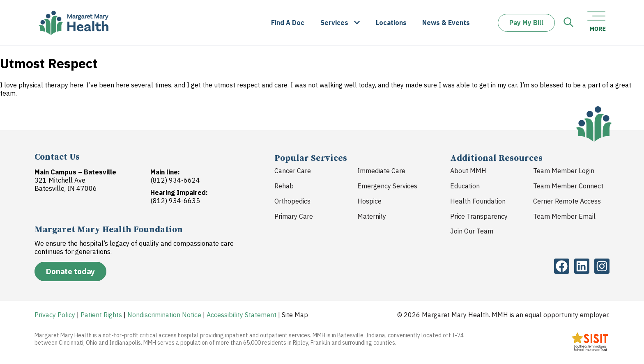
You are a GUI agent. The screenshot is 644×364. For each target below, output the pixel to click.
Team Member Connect (568, 186)
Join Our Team (472, 231)
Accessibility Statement (241, 315)
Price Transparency (479, 216)
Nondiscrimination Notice (164, 315)
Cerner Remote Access (567, 201)
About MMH (468, 171)
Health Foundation (478, 201)
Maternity (372, 216)
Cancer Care (293, 171)
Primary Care (294, 216)
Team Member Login (564, 171)
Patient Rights (101, 315)
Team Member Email (564, 216)
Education (465, 186)
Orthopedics (292, 201)
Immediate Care (381, 171)
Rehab (284, 186)
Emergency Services (387, 186)
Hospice (369, 201)
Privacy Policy (55, 315)
